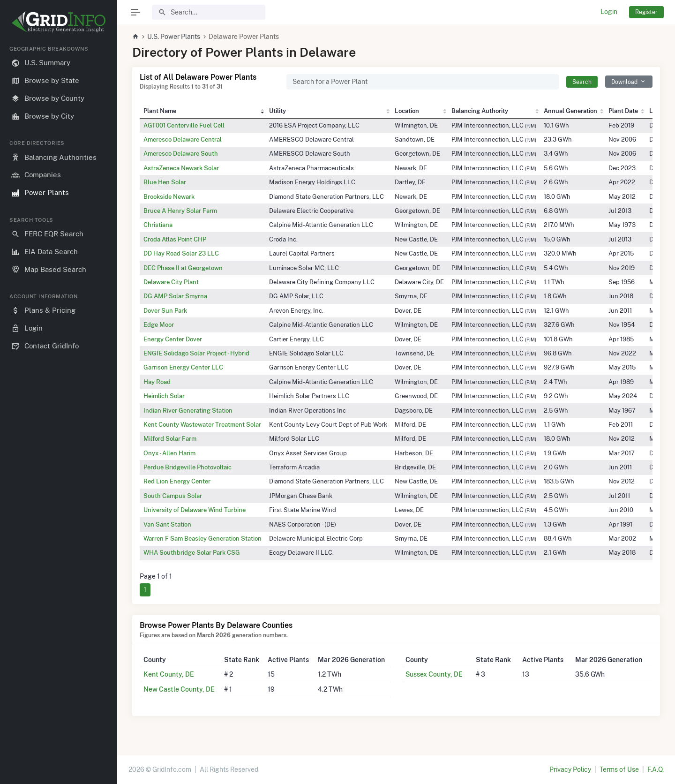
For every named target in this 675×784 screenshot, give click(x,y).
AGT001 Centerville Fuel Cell (184, 125)
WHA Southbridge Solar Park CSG (192, 552)
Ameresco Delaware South (181, 153)
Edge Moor (159, 324)
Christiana (158, 225)
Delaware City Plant (171, 282)
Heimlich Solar (164, 396)
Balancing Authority (480, 111)
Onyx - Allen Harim (169, 453)
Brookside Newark (169, 196)
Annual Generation (570, 111)
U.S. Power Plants (174, 37)
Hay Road (157, 382)
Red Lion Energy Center (177, 481)
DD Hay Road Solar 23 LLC (181, 253)
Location (407, 111)
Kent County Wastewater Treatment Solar (202, 424)
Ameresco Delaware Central (183, 139)
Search (582, 82)
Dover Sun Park (165, 310)
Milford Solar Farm (170, 438)
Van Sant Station (167, 524)
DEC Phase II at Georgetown (183, 268)
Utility (277, 111)
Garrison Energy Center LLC (183, 367)
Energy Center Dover (173, 339)
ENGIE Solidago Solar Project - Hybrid (196, 353)
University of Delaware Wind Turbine (195, 510)
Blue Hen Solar (165, 182)
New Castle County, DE (179, 689)
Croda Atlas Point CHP (175, 239)
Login (609, 12)
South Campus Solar (173, 496)
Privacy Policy (570, 769)
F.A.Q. (656, 769)
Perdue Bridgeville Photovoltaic (187, 467)
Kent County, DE (169, 674)
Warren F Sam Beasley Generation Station (202, 538)
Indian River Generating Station (188, 410)
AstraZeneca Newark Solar (181, 168)
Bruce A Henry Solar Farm (180, 211)
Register (646, 12)
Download (624, 82)
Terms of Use (619, 769)
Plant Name (160, 111)
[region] (59, 407)
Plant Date (623, 111)
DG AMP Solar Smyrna (175, 296)
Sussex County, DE (434, 674)
